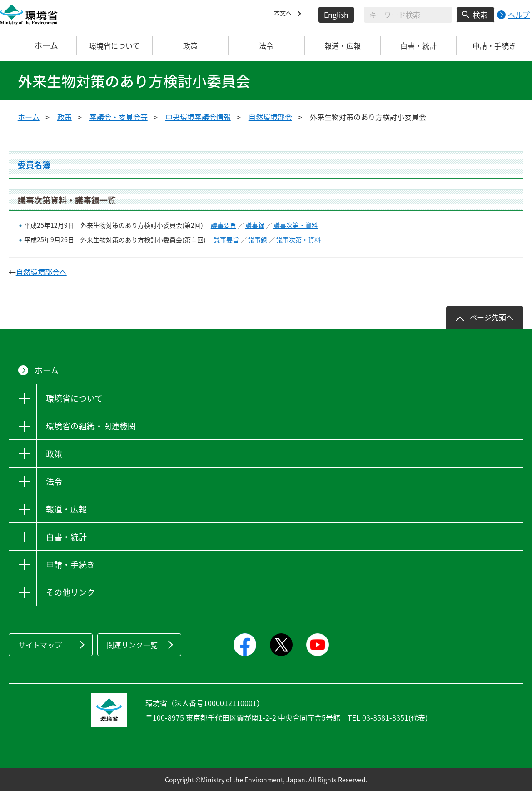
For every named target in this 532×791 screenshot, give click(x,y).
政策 (65, 117)
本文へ (285, 15)
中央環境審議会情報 (198, 117)
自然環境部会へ (41, 272)
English (336, 15)
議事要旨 (224, 225)
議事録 (255, 225)
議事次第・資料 (296, 225)
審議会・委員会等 (119, 117)
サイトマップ (40, 645)
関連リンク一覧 (132, 645)
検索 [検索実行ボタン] (480, 15)
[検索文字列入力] (408, 15)
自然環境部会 (270, 117)
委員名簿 (34, 165)
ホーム (39, 45)
